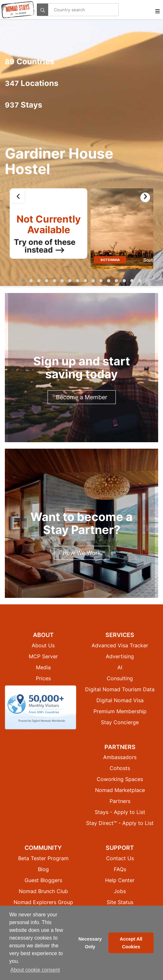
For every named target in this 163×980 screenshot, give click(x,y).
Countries (29, 62)
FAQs (120, 869)
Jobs (120, 891)
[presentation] (18, 196)
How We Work (82, 553)
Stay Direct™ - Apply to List (120, 823)
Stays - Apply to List (120, 812)
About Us (43, 645)
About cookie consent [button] (35, 970)
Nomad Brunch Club (43, 891)
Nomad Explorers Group (43, 902)
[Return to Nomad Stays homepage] (18, 10)
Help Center (120, 880)
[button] (23, 281)
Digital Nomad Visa (120, 700)
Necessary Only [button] (90, 943)
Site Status (120, 902)
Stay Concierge (120, 722)
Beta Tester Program (43, 858)
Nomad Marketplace (120, 790)
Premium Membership (120, 711)
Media (43, 667)
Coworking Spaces (120, 779)
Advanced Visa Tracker (120, 645)
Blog (43, 869)
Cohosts (120, 768)
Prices (43, 678)
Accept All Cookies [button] (131, 943)
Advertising (120, 656)
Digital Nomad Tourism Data (120, 689)
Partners (120, 801)
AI (120, 667)
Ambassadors (120, 757)
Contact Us (120, 858)
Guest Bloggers (43, 880)
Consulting (120, 678)
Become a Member (82, 397)
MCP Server (43, 656)
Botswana (110, 260)
